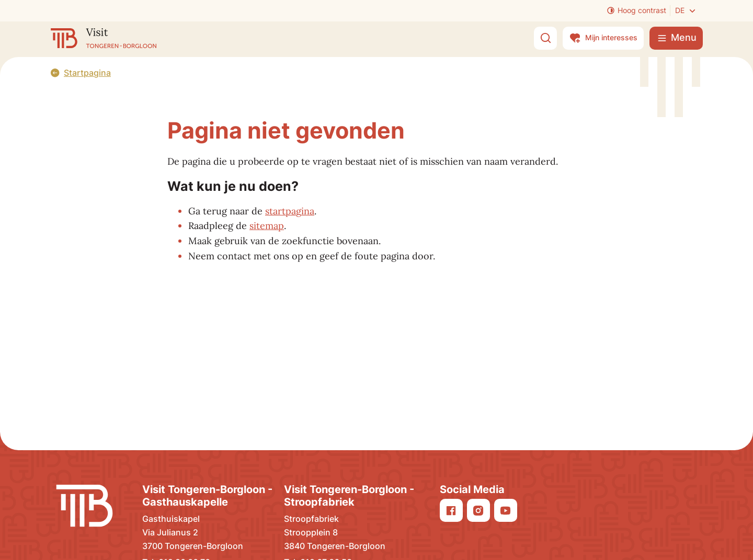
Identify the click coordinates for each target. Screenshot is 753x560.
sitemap (267, 226)
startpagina (290, 211)
